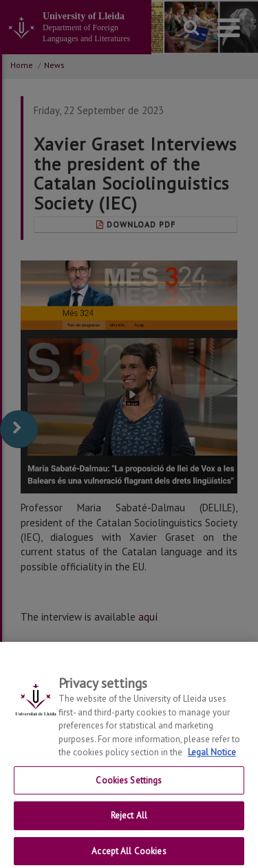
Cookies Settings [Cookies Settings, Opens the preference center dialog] (129, 793)
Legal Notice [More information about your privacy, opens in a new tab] (212, 766)
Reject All (129, 829)
